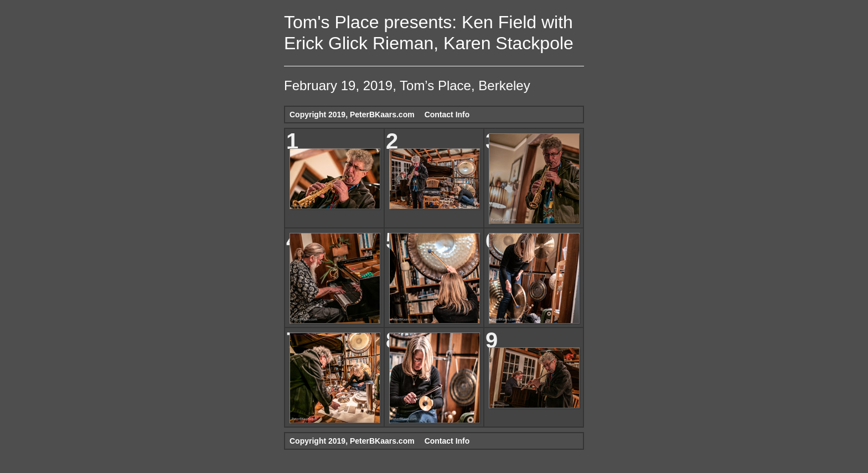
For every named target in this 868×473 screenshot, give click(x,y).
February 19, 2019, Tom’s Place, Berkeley (407, 85)
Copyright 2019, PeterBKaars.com (352, 115)
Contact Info (447, 115)
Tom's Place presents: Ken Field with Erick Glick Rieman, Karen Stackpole (429, 33)
